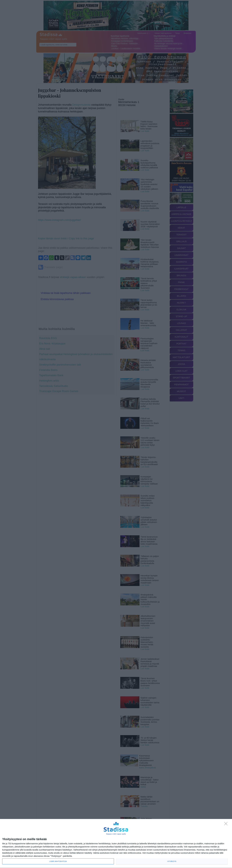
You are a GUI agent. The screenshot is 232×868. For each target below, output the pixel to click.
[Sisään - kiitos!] (227, 824)
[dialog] (116, 844)
